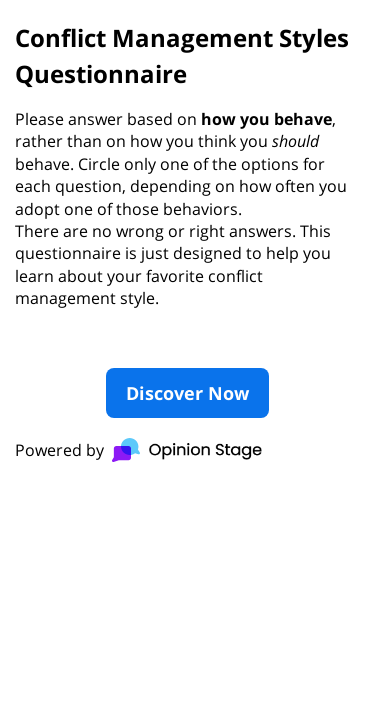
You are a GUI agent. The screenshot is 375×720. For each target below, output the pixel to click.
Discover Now (187, 393)
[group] (187, 244)
